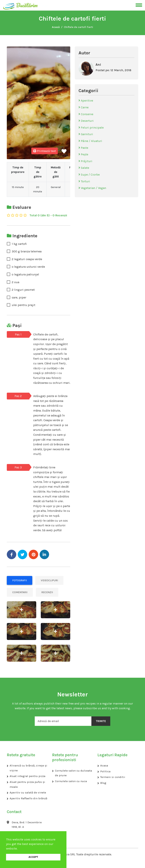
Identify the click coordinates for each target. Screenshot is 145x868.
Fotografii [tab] (20, 580)
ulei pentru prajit (24, 305)
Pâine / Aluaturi (90, 141)
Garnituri (86, 134)
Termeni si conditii (113, 777)
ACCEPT (33, 857)
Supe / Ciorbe (89, 175)
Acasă (56, 27)
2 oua (15, 282)
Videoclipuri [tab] (49, 580)
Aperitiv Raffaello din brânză (28, 798)
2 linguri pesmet (23, 290)
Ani (98, 65)
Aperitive (86, 101)
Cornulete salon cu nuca (71, 781)
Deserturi (86, 121)
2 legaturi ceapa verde (27, 259)
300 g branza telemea (27, 251)
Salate (84, 168)
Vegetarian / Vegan (92, 188)
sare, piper (19, 297)
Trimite (101, 721)
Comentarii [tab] (20, 592)
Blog (103, 783)
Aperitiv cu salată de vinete (28, 792)
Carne (84, 107)
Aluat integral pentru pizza (27, 776)
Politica (105, 771)
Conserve (86, 114)
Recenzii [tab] (47, 592)
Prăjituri (85, 161)
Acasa (104, 765)
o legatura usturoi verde (28, 267)
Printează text (45, 151)
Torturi (84, 181)
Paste (83, 148)
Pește (83, 154)
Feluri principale (91, 128)
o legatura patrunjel (25, 274)
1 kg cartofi (19, 244)
